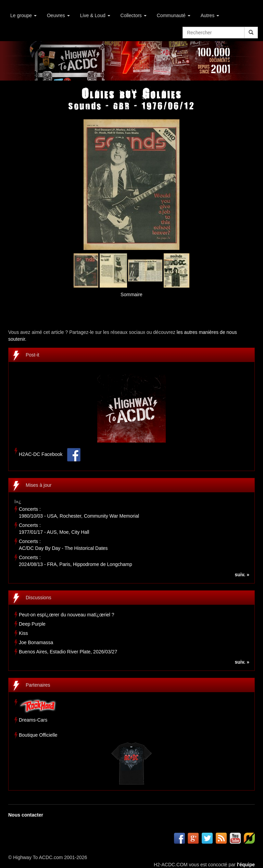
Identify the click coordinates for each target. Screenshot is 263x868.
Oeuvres (58, 15)
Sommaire (131, 294)
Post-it (33, 355)
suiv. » (242, 575)
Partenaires (38, 685)
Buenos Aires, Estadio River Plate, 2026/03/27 (68, 652)
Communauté (174, 15)
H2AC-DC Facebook (41, 455)
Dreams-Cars (33, 720)
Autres (210, 15)
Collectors (134, 15)
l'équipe (246, 865)
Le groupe (23, 15)
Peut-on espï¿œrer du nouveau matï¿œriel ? (67, 615)
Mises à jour (39, 485)
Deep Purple (32, 624)
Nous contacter (26, 815)
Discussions (39, 598)
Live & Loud (95, 15)
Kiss (23, 633)
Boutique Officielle (38, 735)
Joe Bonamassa (36, 642)
